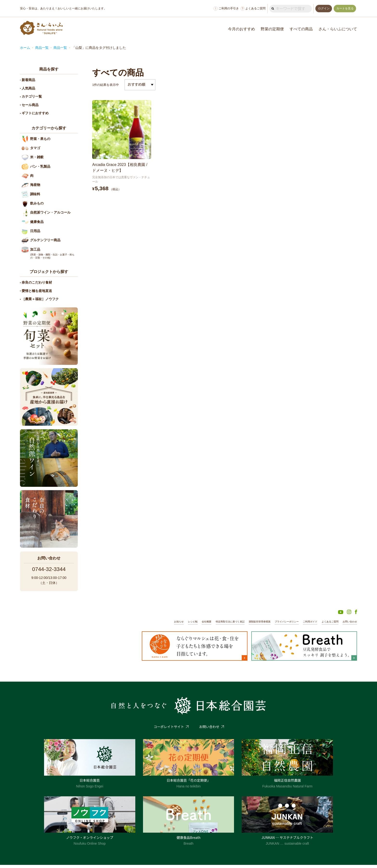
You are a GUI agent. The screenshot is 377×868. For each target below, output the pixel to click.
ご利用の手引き (225, 9)
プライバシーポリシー (281, 625)
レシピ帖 (179, 625)
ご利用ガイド (306, 625)
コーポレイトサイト (169, 730)
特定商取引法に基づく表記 (220, 625)
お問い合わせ (349, 625)
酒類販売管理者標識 (251, 625)
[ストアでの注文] (140, 85)
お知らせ (164, 625)
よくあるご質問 (252, 9)
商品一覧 (42, 48)
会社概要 (194, 625)
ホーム (25, 48)
